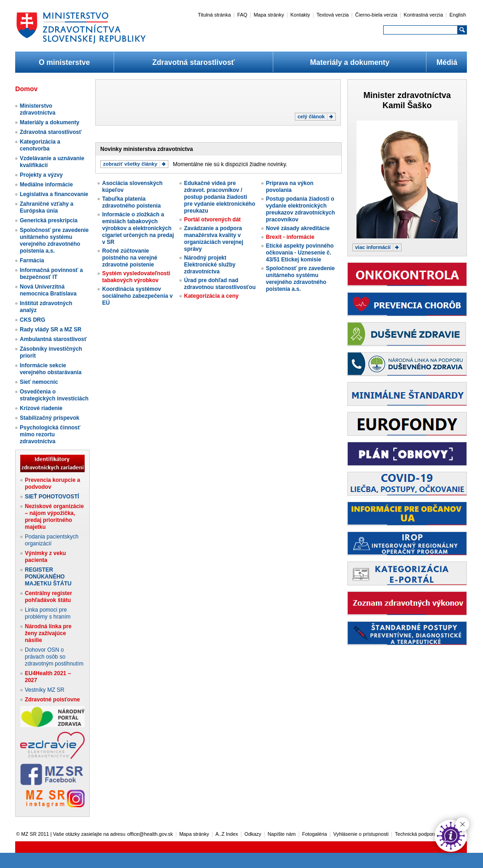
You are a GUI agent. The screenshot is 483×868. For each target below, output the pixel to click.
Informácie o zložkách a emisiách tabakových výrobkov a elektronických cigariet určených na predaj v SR (138, 228)
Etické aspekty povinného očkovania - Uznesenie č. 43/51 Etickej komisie (300, 253)
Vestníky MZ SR (45, 690)
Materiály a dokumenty (350, 62)
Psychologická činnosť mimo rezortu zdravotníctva (50, 434)
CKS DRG (32, 320)
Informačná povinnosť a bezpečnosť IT (51, 274)
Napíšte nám (282, 834)
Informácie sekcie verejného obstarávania (51, 369)
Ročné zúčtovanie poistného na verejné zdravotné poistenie (130, 258)
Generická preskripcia (49, 220)
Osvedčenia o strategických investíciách (54, 395)
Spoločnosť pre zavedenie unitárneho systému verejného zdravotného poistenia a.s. (54, 240)
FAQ (242, 15)
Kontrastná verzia (424, 15)
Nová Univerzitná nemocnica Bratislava (48, 290)
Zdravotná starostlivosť (193, 62)
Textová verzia (333, 15)
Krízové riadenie (41, 408)
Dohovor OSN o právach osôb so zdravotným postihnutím (54, 657)
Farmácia (32, 260)
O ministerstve (64, 62)
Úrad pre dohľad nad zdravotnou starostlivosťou (220, 284)
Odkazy (253, 834)
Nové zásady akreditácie (298, 228)
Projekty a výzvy (41, 175)
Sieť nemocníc (39, 382)
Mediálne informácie (46, 185)
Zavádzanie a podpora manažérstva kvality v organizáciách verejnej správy (214, 239)
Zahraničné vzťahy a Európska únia (46, 207)
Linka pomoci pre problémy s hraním (48, 613)
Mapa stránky (269, 15)
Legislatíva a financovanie (54, 194)
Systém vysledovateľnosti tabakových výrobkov (136, 277)
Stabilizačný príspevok (49, 418)
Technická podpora (416, 834)
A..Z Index (227, 834)
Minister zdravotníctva (407, 95)
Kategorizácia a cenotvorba (40, 145)
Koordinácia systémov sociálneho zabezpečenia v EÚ (137, 296)
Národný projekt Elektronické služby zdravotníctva (210, 265)
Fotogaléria (315, 834)
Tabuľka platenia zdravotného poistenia (131, 202)
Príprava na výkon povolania (290, 187)
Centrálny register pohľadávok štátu (49, 597)
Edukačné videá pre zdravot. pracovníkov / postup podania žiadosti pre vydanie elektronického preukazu (220, 197)
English (458, 15)
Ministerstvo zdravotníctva (37, 109)
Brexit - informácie (290, 237)
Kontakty (300, 15)
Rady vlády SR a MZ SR (51, 330)
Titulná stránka (214, 15)
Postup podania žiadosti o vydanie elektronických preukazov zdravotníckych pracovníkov (300, 209)
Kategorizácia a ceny (211, 296)
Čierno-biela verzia (376, 15)
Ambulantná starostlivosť (53, 339)
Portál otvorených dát (212, 220)
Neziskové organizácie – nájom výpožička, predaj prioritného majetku (54, 517)
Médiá (447, 62)
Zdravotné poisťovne (52, 700)
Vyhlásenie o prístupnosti (361, 834)
